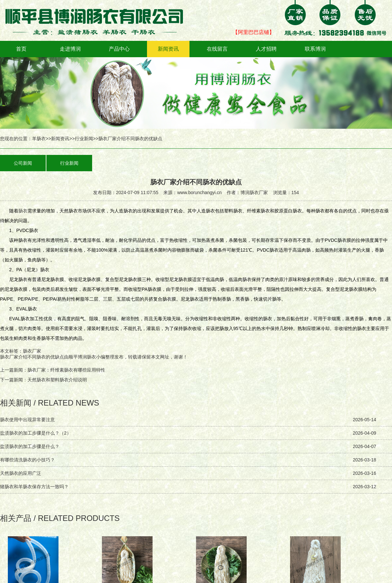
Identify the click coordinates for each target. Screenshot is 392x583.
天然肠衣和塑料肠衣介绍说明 (57, 380)
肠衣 (23, 211)
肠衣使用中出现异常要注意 (27, 420)
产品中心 (119, 49)
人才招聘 (266, 49)
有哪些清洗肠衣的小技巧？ (27, 460)
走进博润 (70, 49)
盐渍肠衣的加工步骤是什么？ (30, 446)
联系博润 (315, 49)
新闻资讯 (168, 49)
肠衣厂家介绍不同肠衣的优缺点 (32, 357)
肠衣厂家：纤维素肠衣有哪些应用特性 (66, 370)
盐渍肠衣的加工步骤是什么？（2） (36, 433)
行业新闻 (84, 139)
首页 (21, 49)
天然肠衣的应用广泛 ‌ (21, 473)
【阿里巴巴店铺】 (253, 32)
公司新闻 (23, 163)
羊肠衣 (39, 139)
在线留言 (217, 49)
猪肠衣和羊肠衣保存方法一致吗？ (34, 487)
